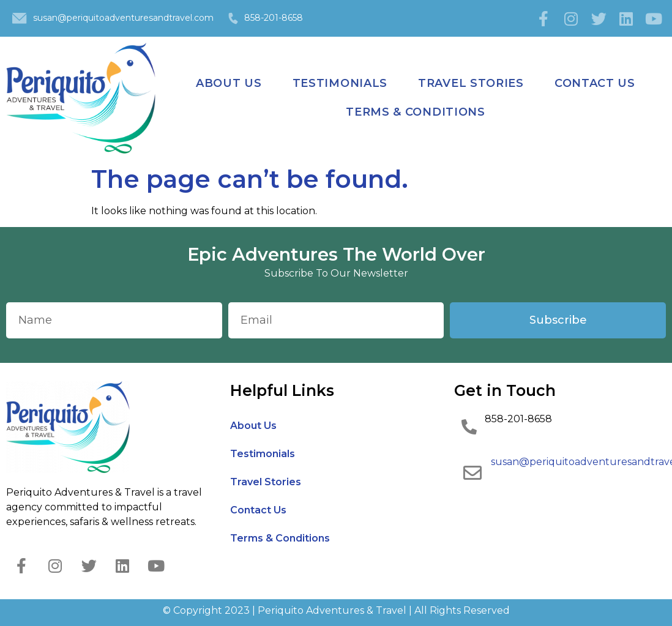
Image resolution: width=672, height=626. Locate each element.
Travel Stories (471, 83)
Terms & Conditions (416, 112)
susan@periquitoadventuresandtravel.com (123, 18)
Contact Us (595, 83)
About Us (229, 83)
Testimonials (340, 83)
